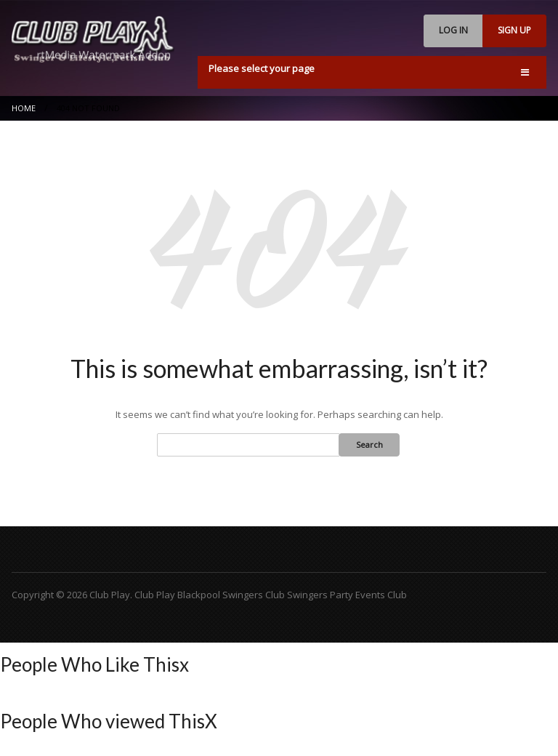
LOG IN (453, 30)
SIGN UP (514, 30)
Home (24, 108)
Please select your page (262, 68)
